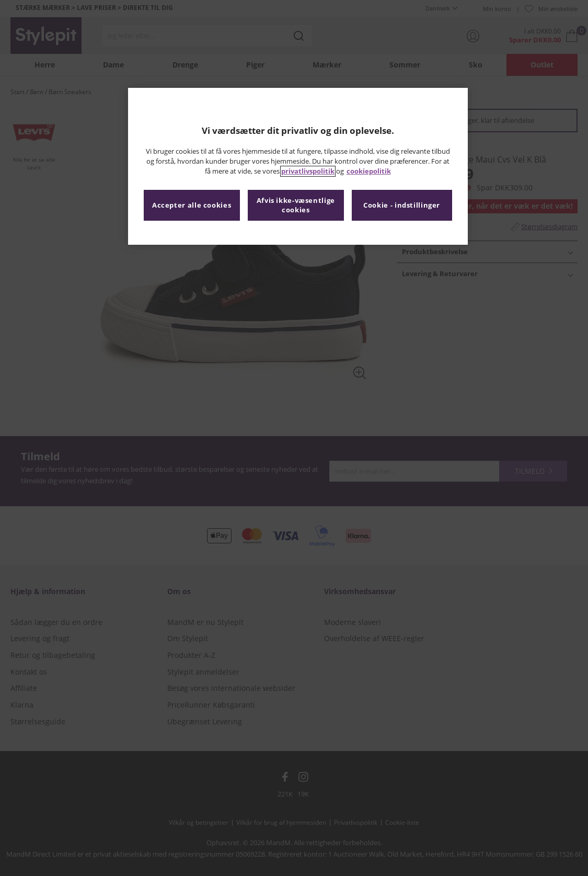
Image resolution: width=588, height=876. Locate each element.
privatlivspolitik (308, 171)
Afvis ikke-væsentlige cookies (296, 205)
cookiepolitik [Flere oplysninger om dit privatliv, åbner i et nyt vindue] (369, 171)
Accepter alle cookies (192, 205)
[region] (298, 166)
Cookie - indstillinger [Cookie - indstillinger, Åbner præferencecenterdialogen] (402, 205)
